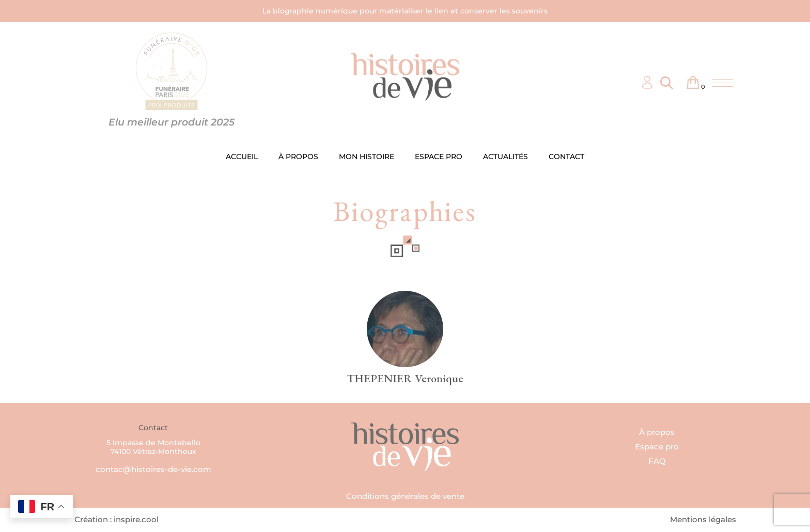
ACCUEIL (242, 157)
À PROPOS (298, 157)
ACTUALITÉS (505, 157)
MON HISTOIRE (367, 157)
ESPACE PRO (439, 157)
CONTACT (566, 157)
